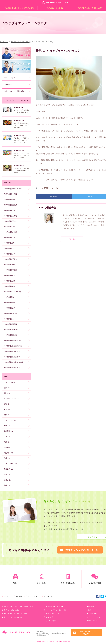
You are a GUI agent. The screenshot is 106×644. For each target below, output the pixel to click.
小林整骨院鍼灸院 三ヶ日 (13, 340)
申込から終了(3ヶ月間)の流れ (14, 91)
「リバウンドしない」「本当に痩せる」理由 (18, 607)
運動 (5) (7, 404)
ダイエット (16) (10, 382)
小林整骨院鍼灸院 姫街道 (13, 346)
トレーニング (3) (10, 420)
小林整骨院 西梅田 (11, 335)
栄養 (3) (7, 415)
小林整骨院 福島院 (11, 324)
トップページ (4, 42)
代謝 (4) (7, 409)
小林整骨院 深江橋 (11, 313)
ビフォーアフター (10, 78)
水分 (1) (7, 437)
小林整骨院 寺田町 (11, 270)
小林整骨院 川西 (10, 281)
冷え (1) (7, 474)
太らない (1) (8, 453)
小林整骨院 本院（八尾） (13, 292)
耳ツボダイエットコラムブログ (20, 42)
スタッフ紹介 (42, 579)
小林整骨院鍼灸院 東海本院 (14, 362)
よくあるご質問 (51, 621)
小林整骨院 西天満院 (11, 330)
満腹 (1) (7, 442)
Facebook (54, 196)
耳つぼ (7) (8, 393)
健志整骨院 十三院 (11, 194)
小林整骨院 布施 (10, 286)
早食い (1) (8, 447)
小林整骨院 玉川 (10, 319)
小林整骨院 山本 (10, 275)
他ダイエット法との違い (12, 610)
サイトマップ (48, 596)
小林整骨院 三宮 (10, 210)
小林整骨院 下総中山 (11, 221)
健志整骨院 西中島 (11, 205)
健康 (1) (7, 458)
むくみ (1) (8, 480)
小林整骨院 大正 (10, 248)
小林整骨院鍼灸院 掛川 (12, 351)
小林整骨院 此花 (10, 308)
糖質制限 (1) (8, 431)
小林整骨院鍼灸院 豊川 (12, 368)
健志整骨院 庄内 (10, 199)
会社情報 (19, 596)
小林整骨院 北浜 (10, 237)
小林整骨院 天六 (10, 254)
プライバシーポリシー (33, 596)
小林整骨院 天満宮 (11, 259)
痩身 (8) (7, 388)
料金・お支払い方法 (53, 614)
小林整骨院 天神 (10, 265)
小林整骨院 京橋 (10, 227)
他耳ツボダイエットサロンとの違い (15, 614)
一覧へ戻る (72, 239)
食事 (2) (7, 426)
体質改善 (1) (8, 469)
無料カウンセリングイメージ (55, 607)
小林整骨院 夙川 (10, 243)
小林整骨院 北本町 (11, 232)
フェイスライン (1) (11, 464)
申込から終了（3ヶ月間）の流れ (57, 610)
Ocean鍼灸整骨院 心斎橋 (13, 189)
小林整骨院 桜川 (10, 297)
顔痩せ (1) (8, 485)
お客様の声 (8, 84)
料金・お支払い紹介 (68, 579)
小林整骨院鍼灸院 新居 (12, 357)
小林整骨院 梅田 (10, 302)
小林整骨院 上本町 (11, 216)
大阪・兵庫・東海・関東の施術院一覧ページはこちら (64, 529)
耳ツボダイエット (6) (12, 399)
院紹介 (15, 579)
